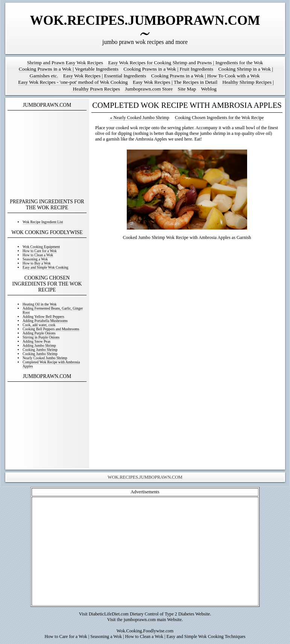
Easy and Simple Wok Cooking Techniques (206, 636)
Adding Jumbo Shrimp (39, 345)
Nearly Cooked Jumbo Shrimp (45, 358)
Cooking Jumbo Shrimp (40, 350)
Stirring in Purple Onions (41, 337)
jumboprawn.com (140, 620)
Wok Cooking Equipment (41, 247)
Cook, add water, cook (39, 325)
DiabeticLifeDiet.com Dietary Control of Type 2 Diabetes (142, 614)
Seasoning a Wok (35, 259)
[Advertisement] (47, 155)
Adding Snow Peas (36, 341)
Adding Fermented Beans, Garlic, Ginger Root (53, 310)
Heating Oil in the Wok (39, 304)
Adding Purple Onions (39, 333)
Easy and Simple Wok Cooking (46, 267)
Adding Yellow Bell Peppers (43, 317)
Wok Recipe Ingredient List (43, 222)
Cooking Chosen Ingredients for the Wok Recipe (219, 118)
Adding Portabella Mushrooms (45, 321)
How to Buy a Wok (37, 263)
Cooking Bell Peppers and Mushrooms (51, 329)
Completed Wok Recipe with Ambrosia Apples (51, 364)
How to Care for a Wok (40, 251)
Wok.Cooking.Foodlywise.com (145, 631)
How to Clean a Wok (38, 255)
